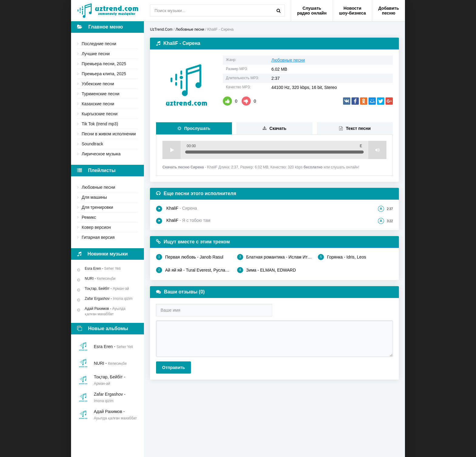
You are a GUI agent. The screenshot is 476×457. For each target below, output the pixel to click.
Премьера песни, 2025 (104, 64)
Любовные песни (98, 187)
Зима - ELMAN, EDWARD (267, 270)
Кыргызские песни (100, 114)
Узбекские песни (98, 84)
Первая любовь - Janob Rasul (190, 257)
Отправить (173, 367)
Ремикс (89, 217)
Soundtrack (92, 144)
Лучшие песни (96, 54)
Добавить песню (389, 11)
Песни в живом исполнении (109, 134)
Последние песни (99, 44)
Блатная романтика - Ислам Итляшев (275, 257)
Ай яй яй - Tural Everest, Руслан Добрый (194, 270)
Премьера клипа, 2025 (104, 74)
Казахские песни (98, 104)
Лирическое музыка (101, 154)
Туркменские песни (100, 94)
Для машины (94, 197)
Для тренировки (97, 207)
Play (172, 150)
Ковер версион (96, 227)
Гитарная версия (98, 237)
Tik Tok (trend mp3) (100, 124)
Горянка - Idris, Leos (342, 257)
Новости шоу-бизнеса (353, 11)
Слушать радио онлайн (312, 11)
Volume (377, 150)
